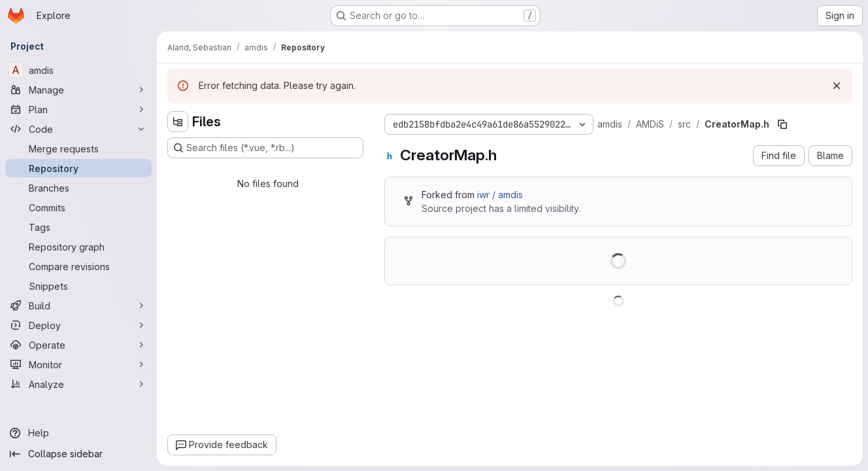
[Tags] (78, 227)
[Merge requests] (78, 148)
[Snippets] (78, 286)
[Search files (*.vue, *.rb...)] (265, 148)
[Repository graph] (78, 247)
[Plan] (78, 109)
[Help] (78, 433)
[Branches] (78, 188)
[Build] (78, 305)
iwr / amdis (500, 195)
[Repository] (78, 168)
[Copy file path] (782, 124)
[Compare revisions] (78, 266)
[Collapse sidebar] (78, 454)
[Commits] (78, 207)
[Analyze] (78, 384)
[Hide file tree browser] (178, 122)
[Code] (78, 129)
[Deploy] (78, 325)
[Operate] (78, 345)
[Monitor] (78, 364)
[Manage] (78, 90)
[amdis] (78, 70)
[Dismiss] (837, 86)
